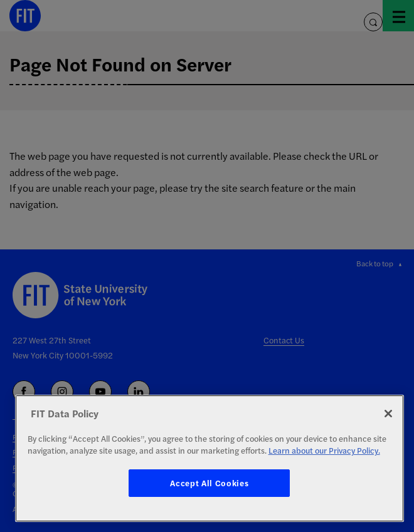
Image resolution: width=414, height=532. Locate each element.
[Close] (388, 414)
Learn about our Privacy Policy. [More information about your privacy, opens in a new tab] (324, 450)
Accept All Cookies (209, 483)
